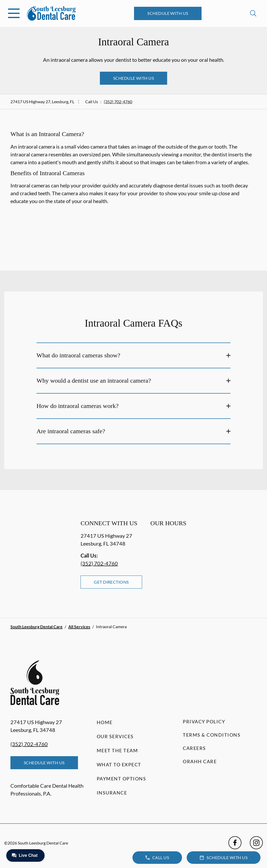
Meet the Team (117, 750)
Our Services (115, 736)
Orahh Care (200, 761)
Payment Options (122, 779)
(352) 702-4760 (118, 102)
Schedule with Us (168, 13)
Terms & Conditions (212, 735)
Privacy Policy (204, 722)
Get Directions (111, 582)
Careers (194, 748)
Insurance (112, 793)
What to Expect (119, 765)
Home (105, 722)
